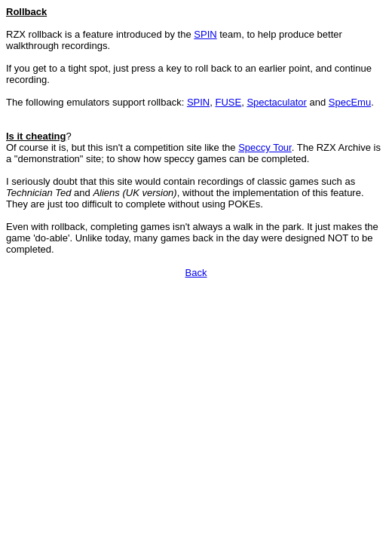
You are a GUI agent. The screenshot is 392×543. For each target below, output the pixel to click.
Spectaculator (277, 102)
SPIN (205, 34)
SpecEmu (350, 102)
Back (196, 273)
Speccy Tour (265, 147)
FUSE (228, 102)
